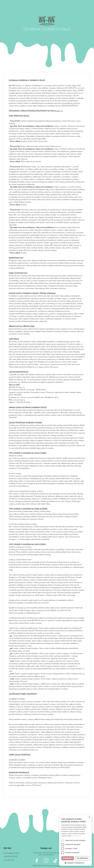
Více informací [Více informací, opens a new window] (76, 836)
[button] (75, 863)
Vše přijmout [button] (68, 858)
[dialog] (75, 840)
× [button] (89, 817)
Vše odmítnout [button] (82, 858)
